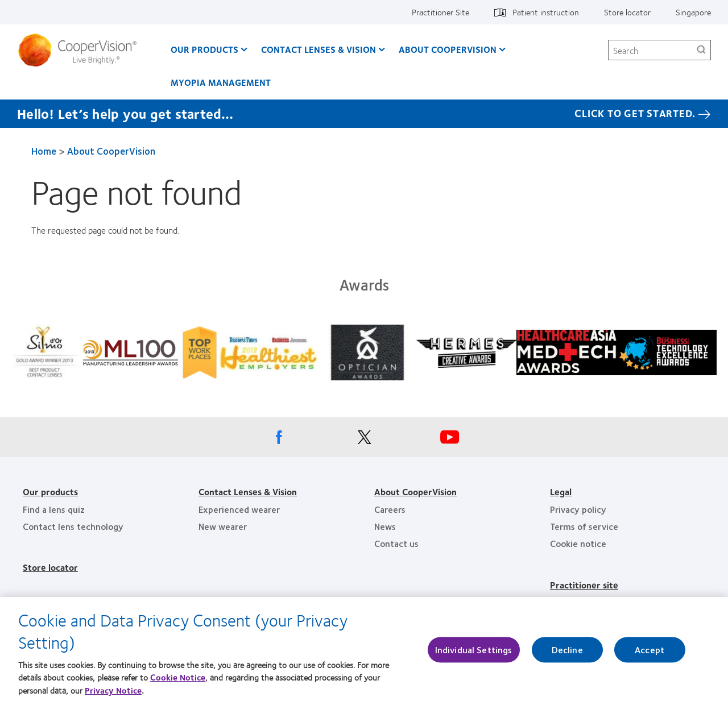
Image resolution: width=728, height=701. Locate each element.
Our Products (204, 49)
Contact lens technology (73, 526)
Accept (650, 654)
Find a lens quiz (54, 509)
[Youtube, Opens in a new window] (449, 440)
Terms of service (584, 526)
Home (44, 151)
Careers (390, 509)
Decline (567, 654)
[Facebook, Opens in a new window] (279, 440)
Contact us (396, 543)
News (385, 526)
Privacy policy (578, 509)
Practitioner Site (440, 12)
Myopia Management (221, 82)
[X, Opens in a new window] (364, 440)
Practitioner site (584, 585)
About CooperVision (448, 49)
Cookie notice (578, 543)
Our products (50, 491)
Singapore (693, 12)
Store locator (627, 12)
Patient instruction (546, 12)
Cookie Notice (178, 682)
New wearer (223, 526)
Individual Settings (474, 654)
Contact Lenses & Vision (318, 49)
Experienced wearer (239, 509)
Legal (561, 491)
